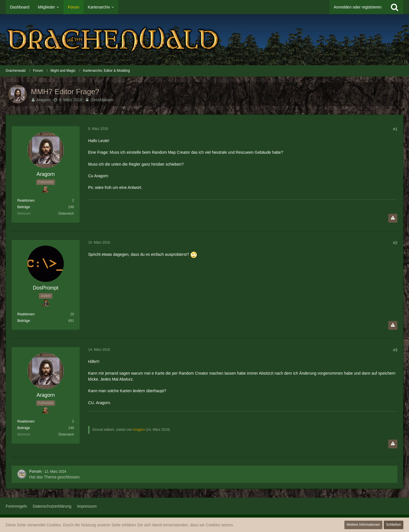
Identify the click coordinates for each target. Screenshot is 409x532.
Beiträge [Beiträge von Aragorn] (24, 207)
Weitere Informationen (363, 525)
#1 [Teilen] (395, 129)
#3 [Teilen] (395, 350)
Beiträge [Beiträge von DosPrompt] (24, 321)
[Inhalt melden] (393, 218)
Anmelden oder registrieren (358, 7)
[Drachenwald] (204, 40)
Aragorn (43, 100)
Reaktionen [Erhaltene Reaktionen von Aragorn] (26, 200)
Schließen (394, 525)
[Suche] (395, 7)
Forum (35, 471)
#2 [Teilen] (395, 243)
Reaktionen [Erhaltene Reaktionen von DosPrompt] (26, 314)
